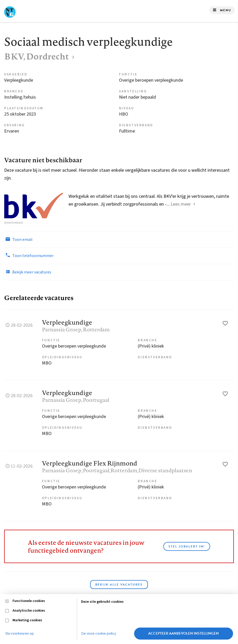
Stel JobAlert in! (187, 546)
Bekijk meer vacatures (28, 272)
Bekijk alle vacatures (119, 585)
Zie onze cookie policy (99, 634)
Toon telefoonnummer (29, 255)
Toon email (18, 239)
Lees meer (181, 204)
